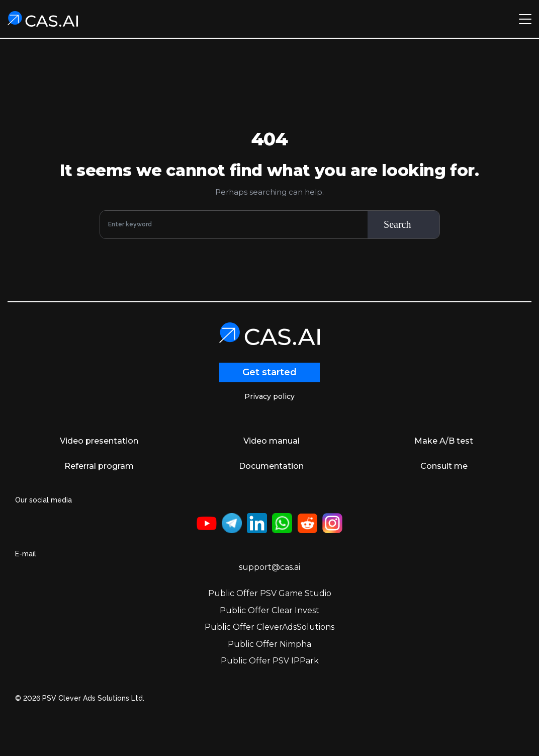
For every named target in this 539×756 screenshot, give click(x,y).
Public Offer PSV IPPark (270, 661)
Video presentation (99, 441)
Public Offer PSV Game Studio (270, 593)
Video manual (272, 441)
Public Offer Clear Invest (269, 610)
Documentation (271, 466)
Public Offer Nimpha (269, 644)
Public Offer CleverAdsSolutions (269, 627)
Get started (269, 372)
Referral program (99, 466)
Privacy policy (269, 397)
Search (397, 224)
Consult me (444, 466)
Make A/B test (444, 441)
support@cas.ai (269, 567)
